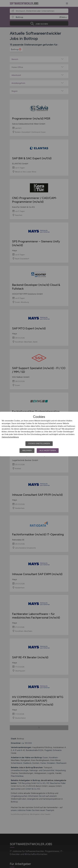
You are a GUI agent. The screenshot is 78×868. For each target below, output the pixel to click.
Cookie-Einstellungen (39, 444)
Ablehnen (27, 450)
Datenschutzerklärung (10, 437)
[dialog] (39, 434)
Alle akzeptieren (48, 450)
